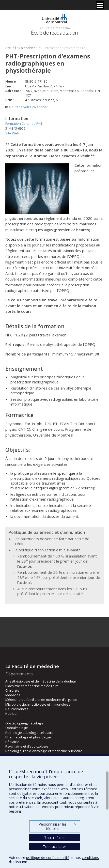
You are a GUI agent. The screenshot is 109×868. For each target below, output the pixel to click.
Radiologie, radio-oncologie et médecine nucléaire (44, 751)
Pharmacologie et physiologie (28, 737)
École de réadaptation (54, 33)
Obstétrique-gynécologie (24, 723)
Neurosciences (17, 709)
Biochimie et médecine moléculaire (32, 686)
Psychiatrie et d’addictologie (27, 746)
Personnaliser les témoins (57, 826)
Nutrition (12, 714)
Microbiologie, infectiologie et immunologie (38, 704)
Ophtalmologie (17, 728)
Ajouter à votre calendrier (27, 107)
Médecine (13, 695)
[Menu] (100, 5)
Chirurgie (12, 690)
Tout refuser (54, 838)
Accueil (11, 48)
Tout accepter (54, 847)
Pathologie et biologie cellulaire (29, 733)
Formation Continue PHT (24, 123)
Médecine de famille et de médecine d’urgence (41, 700)
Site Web (12, 133)
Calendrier (27, 48)
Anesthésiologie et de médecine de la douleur (41, 681)
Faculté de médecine (55, 28)
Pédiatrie (12, 742)
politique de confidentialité (48, 857)
